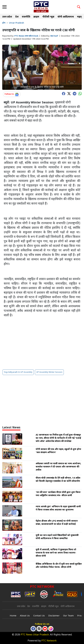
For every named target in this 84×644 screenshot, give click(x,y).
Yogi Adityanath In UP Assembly (18, 372)
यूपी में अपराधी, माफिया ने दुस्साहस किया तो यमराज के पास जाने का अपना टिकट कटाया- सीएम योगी (56, 553)
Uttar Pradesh (16, 23)
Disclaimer (54, 616)
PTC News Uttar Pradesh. (35, 635)
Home (13, 616)
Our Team (68, 616)
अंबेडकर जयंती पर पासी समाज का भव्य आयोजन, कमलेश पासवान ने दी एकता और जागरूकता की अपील (58, 467)
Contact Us (39, 616)
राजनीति (26, 17)
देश (17, 17)
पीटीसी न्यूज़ (48, 17)
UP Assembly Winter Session (49, 372)
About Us (25, 616)
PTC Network (49, 641)
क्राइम (36, 17)
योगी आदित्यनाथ (66, 17)
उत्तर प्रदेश (7, 17)
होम (4, 23)
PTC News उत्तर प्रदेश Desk (26, 36)
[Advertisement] (42, 343)
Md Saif (54, 36)
